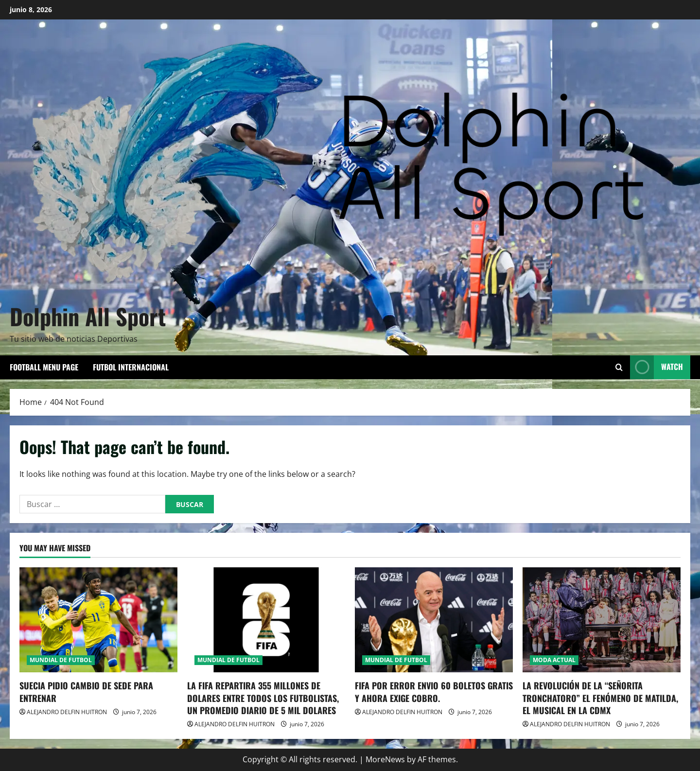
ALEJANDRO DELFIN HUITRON (67, 712)
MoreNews (385, 759)
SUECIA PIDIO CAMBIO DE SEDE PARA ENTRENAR (86, 692)
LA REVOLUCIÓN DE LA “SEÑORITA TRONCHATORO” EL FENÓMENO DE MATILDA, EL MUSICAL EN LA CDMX (600, 698)
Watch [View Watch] (656, 367)
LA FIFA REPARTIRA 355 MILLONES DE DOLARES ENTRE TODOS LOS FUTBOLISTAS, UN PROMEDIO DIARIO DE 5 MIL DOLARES (263, 698)
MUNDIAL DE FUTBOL (61, 660)
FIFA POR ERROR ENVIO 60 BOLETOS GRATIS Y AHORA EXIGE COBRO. (434, 692)
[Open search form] (619, 367)
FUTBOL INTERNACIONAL (131, 367)
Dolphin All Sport (88, 316)
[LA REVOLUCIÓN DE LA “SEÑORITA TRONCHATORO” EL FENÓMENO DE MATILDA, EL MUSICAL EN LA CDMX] (602, 620)
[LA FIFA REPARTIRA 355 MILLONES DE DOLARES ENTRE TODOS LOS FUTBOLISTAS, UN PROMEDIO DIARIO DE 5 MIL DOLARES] (266, 620)
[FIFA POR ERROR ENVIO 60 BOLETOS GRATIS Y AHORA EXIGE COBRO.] (434, 620)
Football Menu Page (44, 367)
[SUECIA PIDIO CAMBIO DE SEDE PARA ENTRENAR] (98, 620)
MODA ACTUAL (554, 660)
